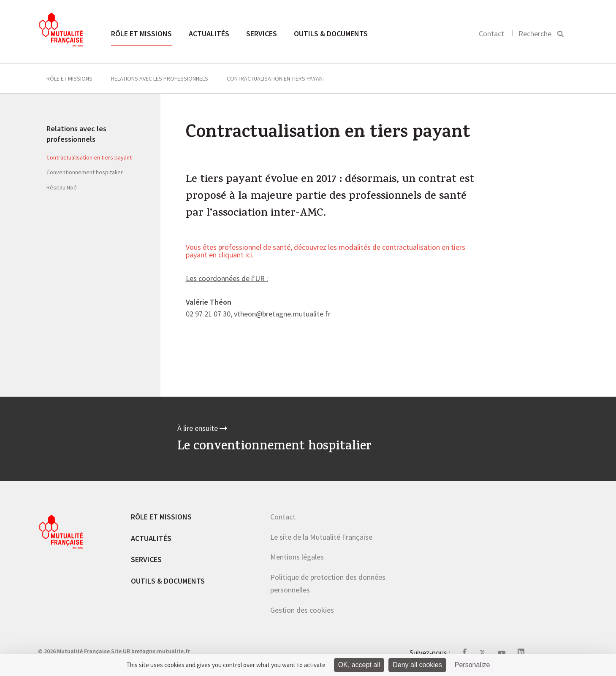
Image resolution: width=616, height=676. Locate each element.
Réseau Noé (62, 187)
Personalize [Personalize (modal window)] (472, 665)
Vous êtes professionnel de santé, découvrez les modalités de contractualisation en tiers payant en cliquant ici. (326, 251)
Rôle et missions (141, 34)
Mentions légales (297, 557)
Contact (491, 34)
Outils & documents (331, 34)
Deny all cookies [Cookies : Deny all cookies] (417, 665)
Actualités (209, 34)
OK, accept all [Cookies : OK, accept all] (359, 665)
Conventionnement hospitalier (85, 172)
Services (262, 34)
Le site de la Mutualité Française (321, 537)
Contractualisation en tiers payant (89, 157)
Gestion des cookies (302, 610)
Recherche (535, 34)
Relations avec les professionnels (160, 78)
